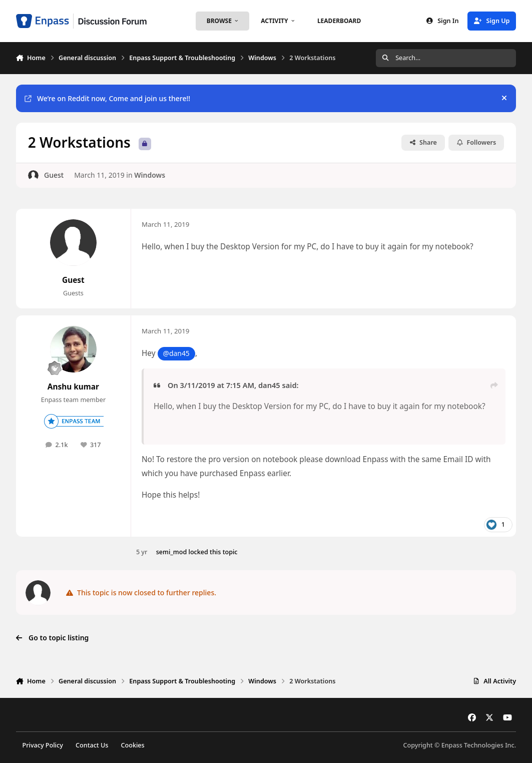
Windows (150, 175)
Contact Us (92, 745)
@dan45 (176, 353)
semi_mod (172, 552)
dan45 (269, 385)
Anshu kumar (73, 387)
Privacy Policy (42, 745)
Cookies (133, 745)
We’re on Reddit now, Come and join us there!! (107, 98)
